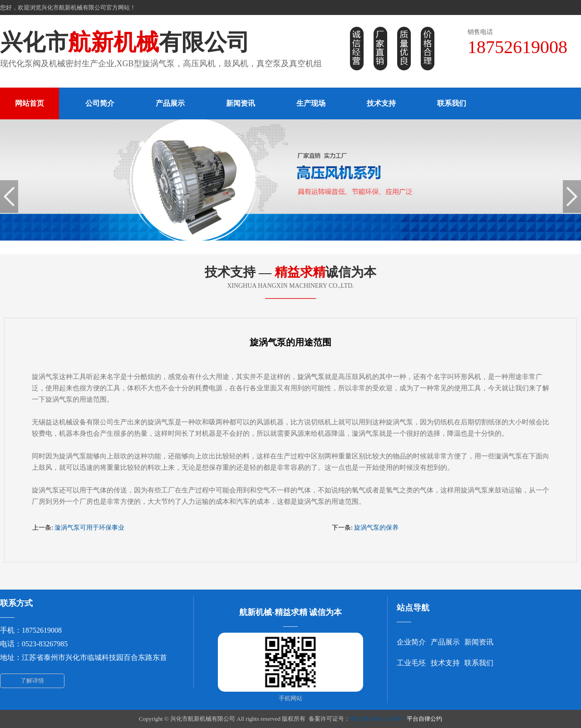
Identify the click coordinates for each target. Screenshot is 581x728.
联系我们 (452, 103)
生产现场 (311, 103)
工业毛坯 (411, 663)
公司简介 (100, 103)
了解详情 (32, 681)
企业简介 (411, 642)
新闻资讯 (241, 103)
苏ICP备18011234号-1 (378, 719)
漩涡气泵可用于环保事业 (89, 528)
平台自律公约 (424, 719)
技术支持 (381, 103)
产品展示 (170, 103)
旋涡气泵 (311, 377)
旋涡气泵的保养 (376, 528)
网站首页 (30, 103)
